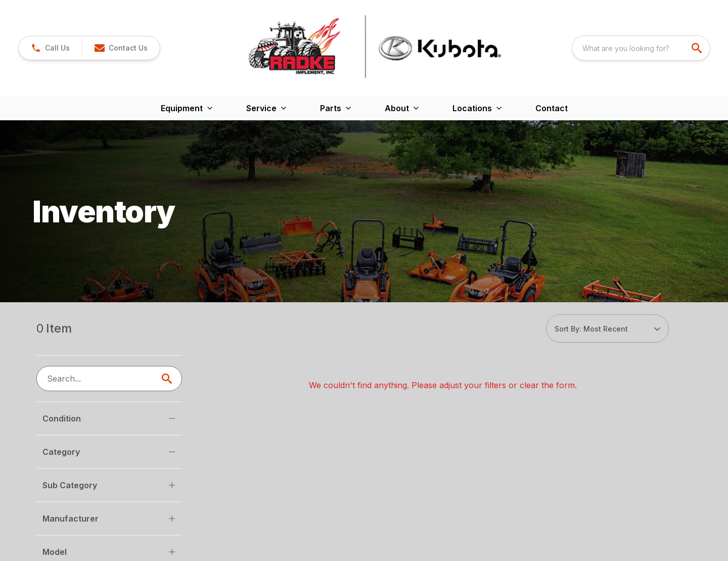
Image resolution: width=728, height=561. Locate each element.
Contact (552, 108)
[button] (50, 48)
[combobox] (641, 48)
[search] (698, 48)
